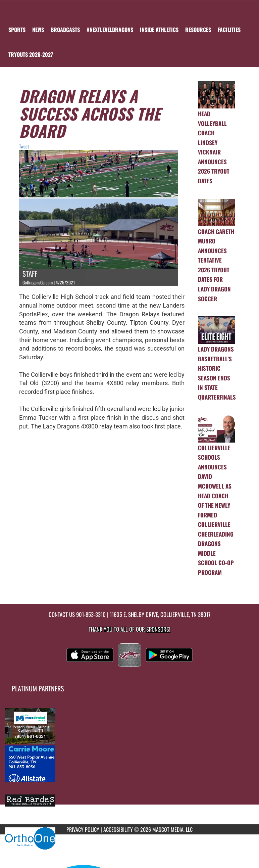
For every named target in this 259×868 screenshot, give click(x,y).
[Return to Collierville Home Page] (19, 9)
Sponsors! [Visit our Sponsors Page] (158, 629)
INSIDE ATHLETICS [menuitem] (159, 30)
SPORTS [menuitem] (17, 30)
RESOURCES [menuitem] (198, 30)
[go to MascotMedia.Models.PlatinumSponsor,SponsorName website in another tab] (129, 726)
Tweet (24, 146)
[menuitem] (38, 30)
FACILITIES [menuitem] (229, 30)
